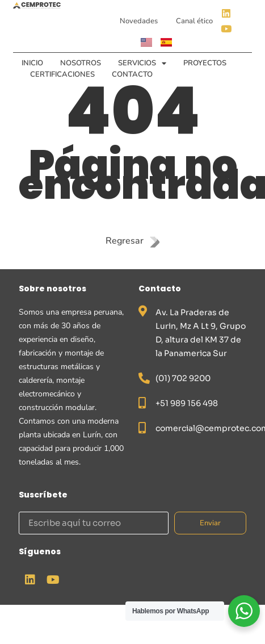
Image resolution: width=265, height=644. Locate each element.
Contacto (132, 74)
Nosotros (81, 63)
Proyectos (205, 63)
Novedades (139, 21)
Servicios (142, 63)
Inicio (32, 63)
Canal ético (194, 21)
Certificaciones (62, 74)
